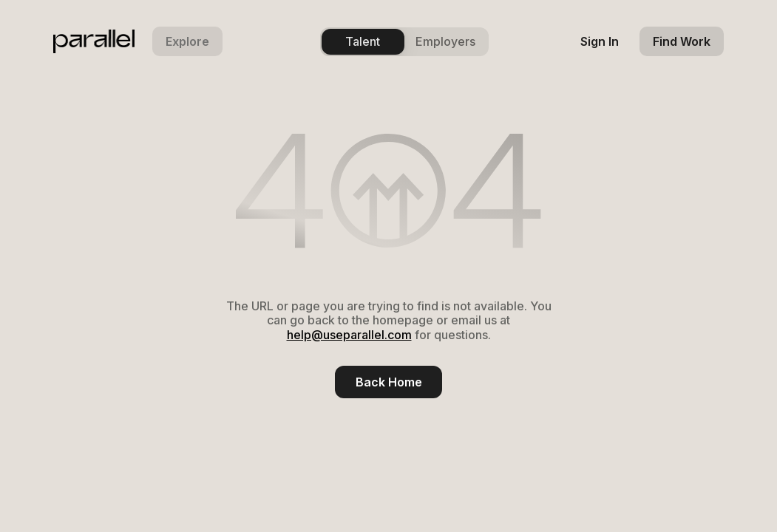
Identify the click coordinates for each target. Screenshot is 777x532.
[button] (187, 41)
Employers (445, 41)
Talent (363, 41)
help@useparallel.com (349, 335)
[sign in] (600, 41)
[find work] (682, 41)
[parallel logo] (94, 41)
